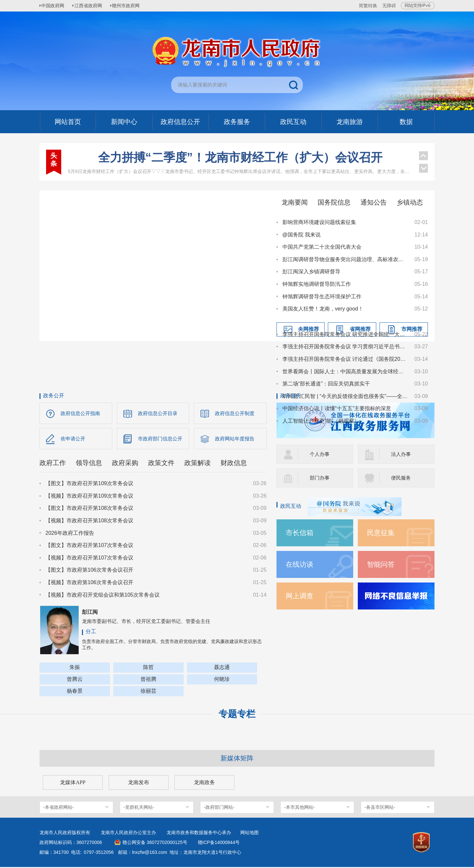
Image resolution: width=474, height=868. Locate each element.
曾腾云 (75, 680)
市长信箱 (300, 533)
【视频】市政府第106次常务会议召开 (89, 584)
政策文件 (161, 464)
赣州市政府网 (130, 6)
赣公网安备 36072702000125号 (155, 843)
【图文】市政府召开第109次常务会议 (89, 485)
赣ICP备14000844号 (219, 843)
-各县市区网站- (380, 808)
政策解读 (197, 464)
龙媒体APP (73, 783)
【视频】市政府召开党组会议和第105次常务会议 (103, 596)
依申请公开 (74, 439)
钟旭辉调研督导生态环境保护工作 (322, 297)
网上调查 (300, 596)
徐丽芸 (148, 692)
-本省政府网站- (58, 808)
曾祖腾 (148, 680)
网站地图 (250, 833)
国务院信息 (334, 202)
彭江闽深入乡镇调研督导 (311, 272)
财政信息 (234, 464)
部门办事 (320, 478)
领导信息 (89, 464)
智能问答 (382, 564)
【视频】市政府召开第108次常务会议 (89, 522)
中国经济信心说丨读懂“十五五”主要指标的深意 (337, 408)
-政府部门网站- (219, 808)
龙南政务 (204, 783)
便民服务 (402, 478)
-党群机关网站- (139, 808)
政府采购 (125, 464)
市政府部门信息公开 (162, 439)
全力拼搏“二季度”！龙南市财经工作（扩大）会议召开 (240, 157)
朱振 (75, 668)
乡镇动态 (410, 202)
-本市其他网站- (299, 808)
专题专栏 (237, 715)
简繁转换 (368, 6)
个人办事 (320, 454)
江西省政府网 (91, 6)
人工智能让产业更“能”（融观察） (321, 421)
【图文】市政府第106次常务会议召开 (89, 571)
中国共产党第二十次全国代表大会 (322, 247)
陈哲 (148, 668)
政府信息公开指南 (82, 413)
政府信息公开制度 (236, 413)
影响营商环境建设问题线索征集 (319, 222)
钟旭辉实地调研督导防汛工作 (317, 284)
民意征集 (382, 533)
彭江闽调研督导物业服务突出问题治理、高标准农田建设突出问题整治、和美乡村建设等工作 (345, 259)
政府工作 (53, 464)
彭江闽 (90, 613)
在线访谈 (300, 564)
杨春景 (75, 692)
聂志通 (222, 668)
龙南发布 (139, 783)
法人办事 (402, 454)
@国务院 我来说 (302, 235)
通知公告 (374, 202)
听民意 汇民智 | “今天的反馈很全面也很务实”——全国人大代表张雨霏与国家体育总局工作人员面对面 (345, 396)
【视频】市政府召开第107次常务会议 (89, 559)
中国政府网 (54, 6)
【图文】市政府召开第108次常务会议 (89, 509)
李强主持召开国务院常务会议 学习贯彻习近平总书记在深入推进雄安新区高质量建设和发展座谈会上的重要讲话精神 (345, 347)
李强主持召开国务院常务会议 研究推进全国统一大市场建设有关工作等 (345, 334)
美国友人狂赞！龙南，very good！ (323, 309)
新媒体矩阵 (237, 759)
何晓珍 (222, 680)
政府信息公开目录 (159, 413)
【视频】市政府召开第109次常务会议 (89, 497)
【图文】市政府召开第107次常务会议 (89, 546)
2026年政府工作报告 (70, 534)
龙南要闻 (295, 202)
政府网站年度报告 (236, 439)
